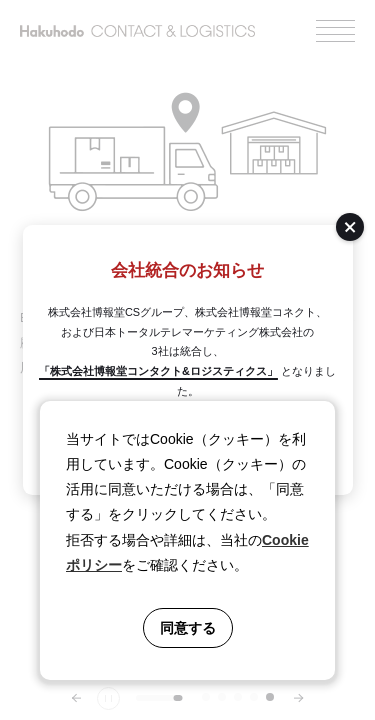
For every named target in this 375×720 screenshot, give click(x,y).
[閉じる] (350, 227)
